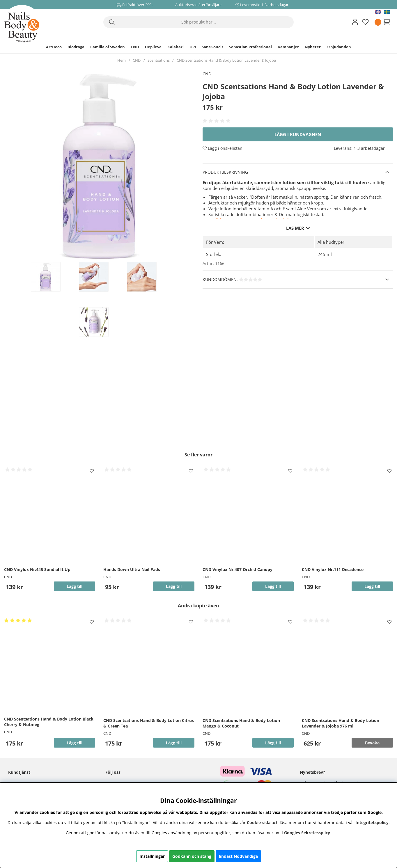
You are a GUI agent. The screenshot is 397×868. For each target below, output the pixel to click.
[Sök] (198, 22)
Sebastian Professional (250, 47)
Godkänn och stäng (192, 856)
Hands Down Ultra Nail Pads (132, 569)
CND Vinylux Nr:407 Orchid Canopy (238, 569)
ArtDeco (54, 47)
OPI (193, 47)
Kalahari (176, 47)
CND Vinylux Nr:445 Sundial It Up (37, 569)
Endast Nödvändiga (238, 856)
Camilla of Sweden (108, 47)
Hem (122, 60)
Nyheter (313, 47)
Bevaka (372, 743)
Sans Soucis (212, 47)
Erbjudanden (339, 47)
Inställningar (152, 856)
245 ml (325, 254)
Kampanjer (288, 47)
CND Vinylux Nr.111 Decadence (333, 569)
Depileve (153, 47)
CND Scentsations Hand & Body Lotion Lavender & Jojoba (226, 60)
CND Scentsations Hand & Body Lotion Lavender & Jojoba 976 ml (341, 723)
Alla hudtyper (331, 242)
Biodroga (76, 47)
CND (135, 47)
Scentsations (159, 60)
